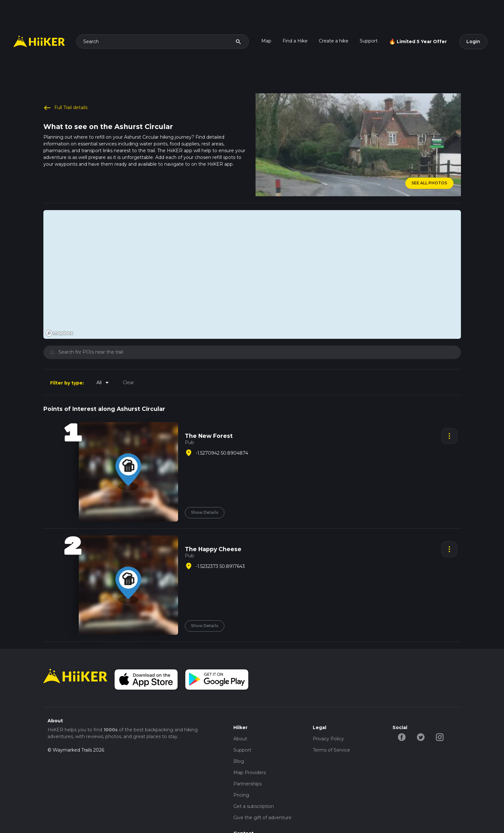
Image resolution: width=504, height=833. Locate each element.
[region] (252, 274)
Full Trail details (66, 108)
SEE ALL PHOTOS (429, 183)
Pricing (241, 795)
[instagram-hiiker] (440, 736)
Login (473, 42)
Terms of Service (331, 750)
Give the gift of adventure (262, 818)
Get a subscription (254, 806)
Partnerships (248, 784)
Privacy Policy (328, 739)
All (104, 383)
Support (369, 41)
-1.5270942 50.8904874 (222, 453)
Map (266, 41)
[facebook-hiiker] (402, 736)
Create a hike (334, 41)
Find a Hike (295, 41)
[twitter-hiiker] (421, 736)
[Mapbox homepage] (59, 333)
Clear (128, 383)
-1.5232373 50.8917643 (220, 566)
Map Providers (250, 773)
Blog (239, 761)
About (240, 739)
